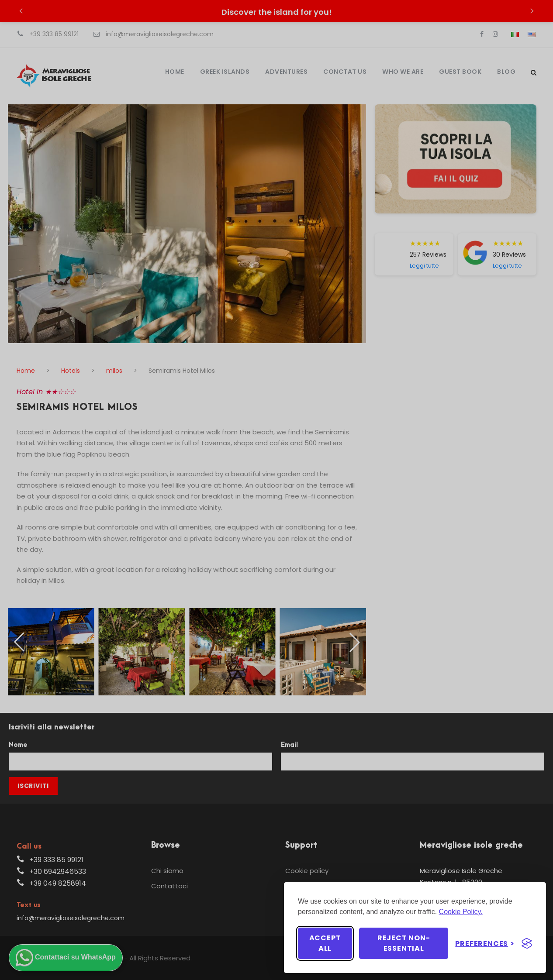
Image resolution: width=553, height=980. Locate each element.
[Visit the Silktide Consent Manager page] (527, 943)
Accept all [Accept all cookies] (325, 943)
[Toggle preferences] (485, 944)
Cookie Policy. (461, 912)
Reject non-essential (404, 943)
